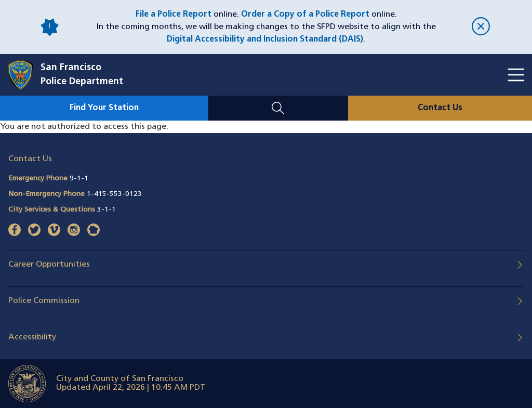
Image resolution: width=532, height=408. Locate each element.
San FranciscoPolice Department (82, 75)
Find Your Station (104, 108)
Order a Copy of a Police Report (305, 15)
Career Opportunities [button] (49, 265)
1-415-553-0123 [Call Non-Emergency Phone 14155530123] (114, 194)
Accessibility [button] (32, 337)
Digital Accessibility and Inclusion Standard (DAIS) (265, 40)
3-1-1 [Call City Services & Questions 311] (107, 210)
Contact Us (440, 108)
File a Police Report (174, 15)
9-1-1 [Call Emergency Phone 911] (79, 179)
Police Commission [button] (44, 301)
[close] (481, 27)
